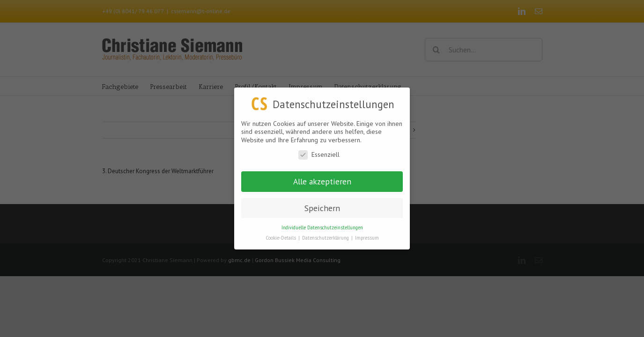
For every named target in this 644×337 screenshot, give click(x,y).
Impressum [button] (367, 238)
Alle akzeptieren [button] (322, 181)
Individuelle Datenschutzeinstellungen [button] (322, 227)
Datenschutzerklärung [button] (326, 238)
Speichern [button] (322, 208)
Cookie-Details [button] (281, 238)
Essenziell (319, 155)
